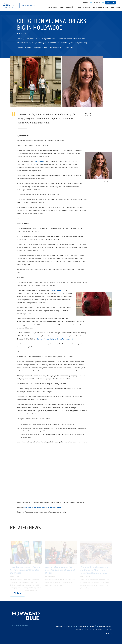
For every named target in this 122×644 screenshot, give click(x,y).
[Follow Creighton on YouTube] (109, 634)
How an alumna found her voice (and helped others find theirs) (60, 571)
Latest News (69, 48)
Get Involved (97, 3)
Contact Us (86, 3)
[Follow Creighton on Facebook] (104, 634)
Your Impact (115, 7)
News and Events (83, 7)
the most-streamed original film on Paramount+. (55, 339)
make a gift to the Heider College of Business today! (43, 507)
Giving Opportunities (100, 7)
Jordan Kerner (58, 290)
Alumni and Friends (40, 48)
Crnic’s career (40, 162)
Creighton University (24, 48)
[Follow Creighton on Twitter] (106, 634)
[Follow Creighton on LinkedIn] (111, 634)
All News (17, 593)
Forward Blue (52, 7)
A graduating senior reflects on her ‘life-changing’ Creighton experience (26, 571)
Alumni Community (67, 7)
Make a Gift (110, 3)
